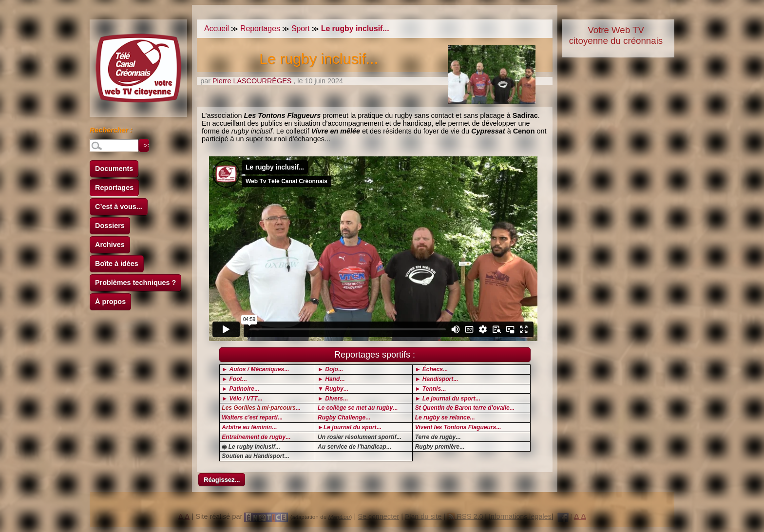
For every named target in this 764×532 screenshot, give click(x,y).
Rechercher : (111, 132)
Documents (114, 169)
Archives (110, 245)
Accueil (217, 28)
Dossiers (110, 226)
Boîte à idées (117, 264)
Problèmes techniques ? (135, 283)
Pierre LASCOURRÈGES (252, 81)
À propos (110, 302)
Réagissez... (222, 480)
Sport (301, 28)
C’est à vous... (119, 207)
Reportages (114, 188)
